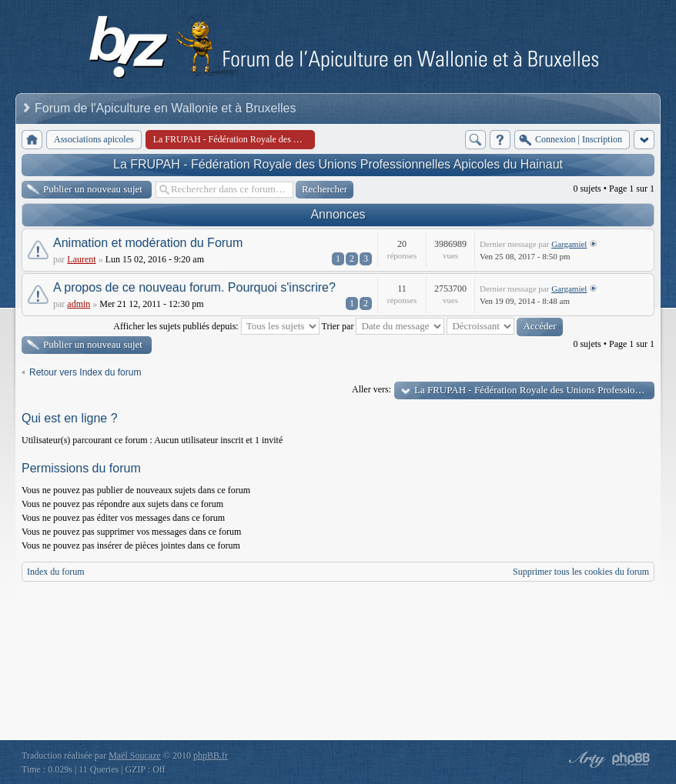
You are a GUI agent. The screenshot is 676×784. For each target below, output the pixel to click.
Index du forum (56, 572)
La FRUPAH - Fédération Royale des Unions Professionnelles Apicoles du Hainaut (338, 164)
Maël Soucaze (135, 756)
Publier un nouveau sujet (93, 189)
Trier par (383, 326)
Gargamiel (569, 244)
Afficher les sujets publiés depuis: (216, 326)
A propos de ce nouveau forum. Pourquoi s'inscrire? (194, 287)
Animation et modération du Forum (148, 243)
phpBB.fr (211, 756)
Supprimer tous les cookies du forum (581, 572)
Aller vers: (371, 389)
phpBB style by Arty (585, 759)
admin (79, 304)
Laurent (81, 259)
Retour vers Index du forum (85, 372)
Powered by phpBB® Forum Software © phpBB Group (631, 759)
